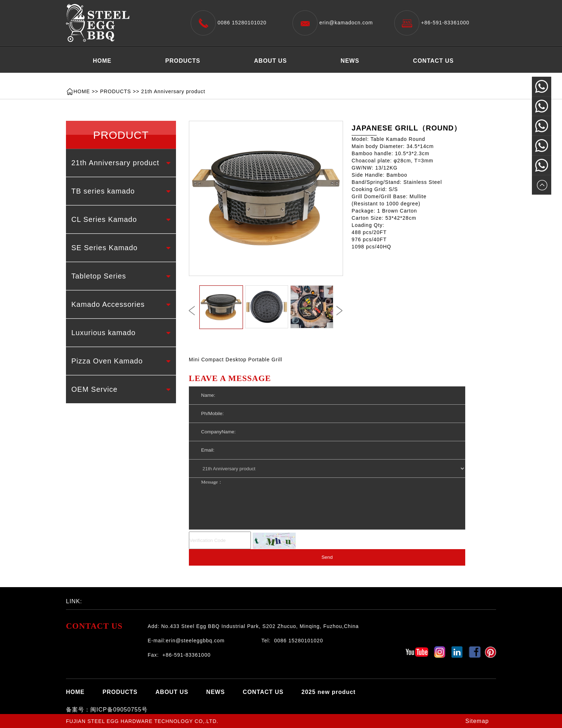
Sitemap (477, 721)
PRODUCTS (183, 61)
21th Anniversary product (173, 91)
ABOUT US (271, 61)
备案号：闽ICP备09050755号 (107, 710)
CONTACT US (433, 61)
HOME (102, 61)
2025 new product (120, 79)
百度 (118, 599)
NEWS (350, 61)
